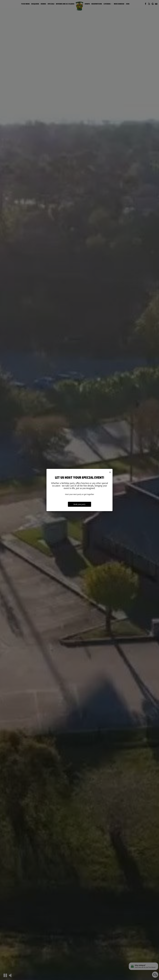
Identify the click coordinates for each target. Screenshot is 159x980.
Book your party (79, 504)
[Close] (110, 472)
